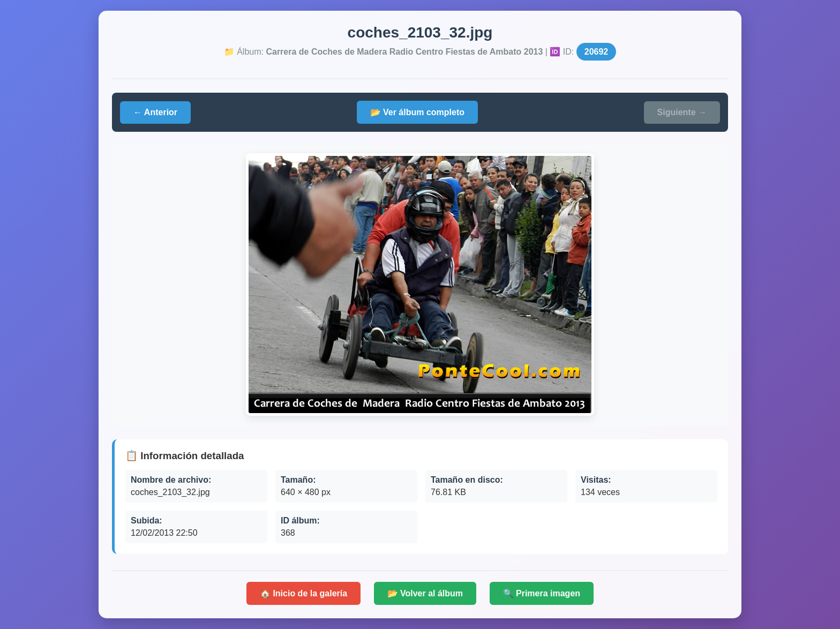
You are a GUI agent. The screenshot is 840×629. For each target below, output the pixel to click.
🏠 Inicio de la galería (303, 593)
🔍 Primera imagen (542, 593)
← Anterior (155, 112)
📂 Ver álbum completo (417, 112)
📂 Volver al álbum (425, 593)
